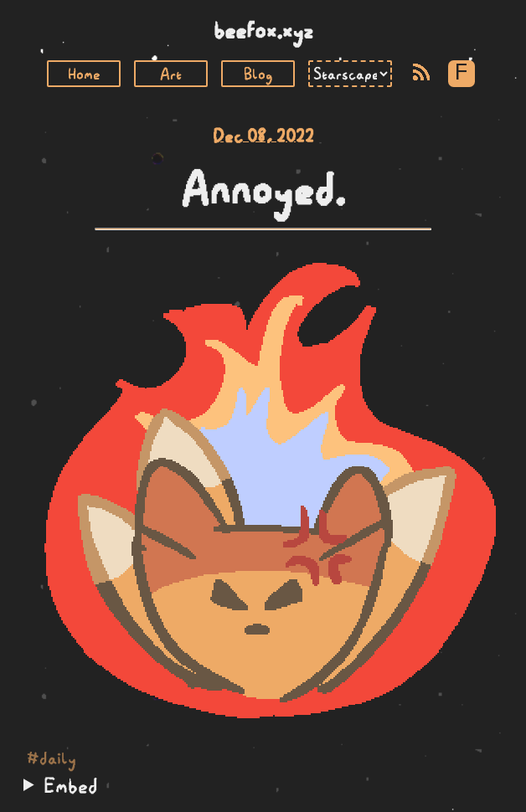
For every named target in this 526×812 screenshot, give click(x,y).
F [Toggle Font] (461, 73)
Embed (71, 785)
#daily (52, 758)
